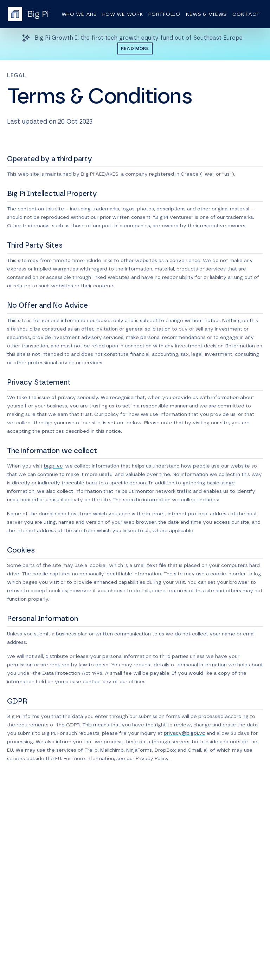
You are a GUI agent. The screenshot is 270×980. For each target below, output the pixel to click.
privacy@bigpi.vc (184, 733)
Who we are (79, 14)
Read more (135, 48)
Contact (246, 14)
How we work (123, 14)
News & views (206, 14)
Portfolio (164, 14)
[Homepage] (28, 14)
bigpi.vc (53, 466)
